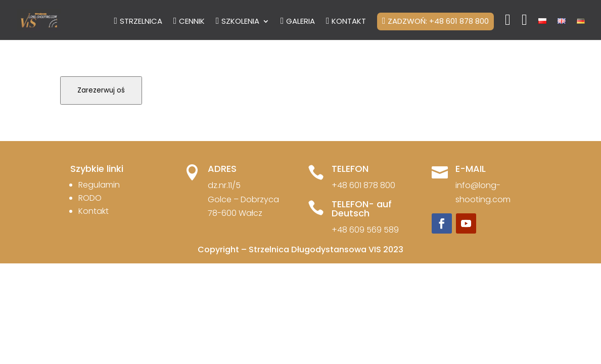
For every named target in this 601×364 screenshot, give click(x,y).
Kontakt (94, 211)
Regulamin (99, 185)
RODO (90, 198)
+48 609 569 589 (365, 230)
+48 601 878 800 (363, 185)
